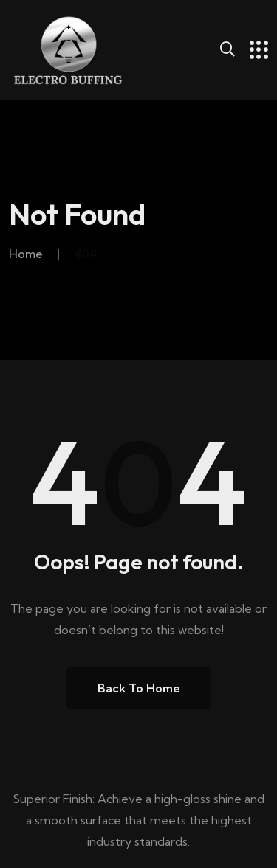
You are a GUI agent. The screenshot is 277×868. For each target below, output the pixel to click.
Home (26, 254)
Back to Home (139, 688)
